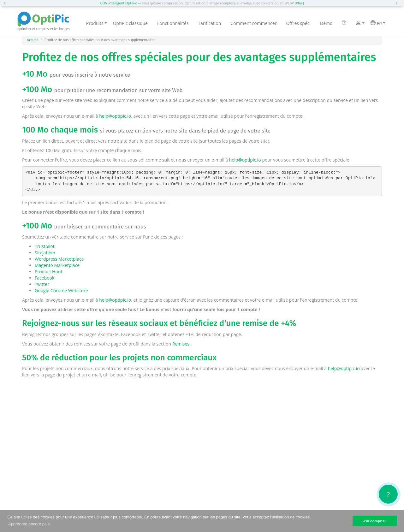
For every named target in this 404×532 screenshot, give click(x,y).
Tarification (209, 23)
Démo (326, 23)
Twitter (42, 284)
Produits (97, 23)
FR (378, 23)
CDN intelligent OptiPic (118, 3)
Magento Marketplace (57, 265)
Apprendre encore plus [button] (29, 524)
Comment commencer (253, 23)
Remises (181, 344)
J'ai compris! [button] (375, 521)
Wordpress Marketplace (59, 259)
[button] (6, 3)
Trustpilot (45, 246)
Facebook (45, 278)
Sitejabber (45, 253)
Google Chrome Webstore (61, 290)
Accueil (33, 40)
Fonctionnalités (173, 23)
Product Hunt (49, 272)
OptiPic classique (130, 23)
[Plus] (299, 3)
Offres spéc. (298, 23)
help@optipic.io (115, 116)
